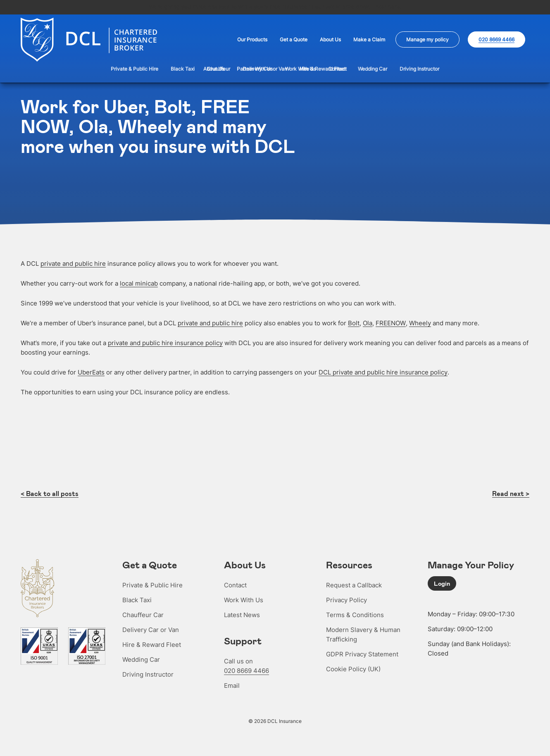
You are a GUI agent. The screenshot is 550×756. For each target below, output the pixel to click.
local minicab (139, 283)
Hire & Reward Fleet (152, 644)
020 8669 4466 (246, 670)
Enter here (386, 7)
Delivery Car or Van (151, 629)
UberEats (91, 371)
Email (232, 685)
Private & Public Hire (152, 584)
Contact (235, 584)
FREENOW (391, 322)
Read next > (511, 493)
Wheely (420, 322)
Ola (368, 322)
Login (442, 582)
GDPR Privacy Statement (362, 653)
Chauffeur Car (143, 614)
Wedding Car (141, 659)
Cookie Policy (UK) (353, 668)
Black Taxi (137, 599)
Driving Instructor (148, 674)
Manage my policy (427, 39)
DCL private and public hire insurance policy (383, 371)
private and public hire (73, 263)
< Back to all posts (50, 493)
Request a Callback (354, 584)
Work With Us (244, 599)
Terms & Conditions (355, 614)
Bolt (354, 322)
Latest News (242, 614)
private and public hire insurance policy (165, 342)
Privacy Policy (346, 599)
